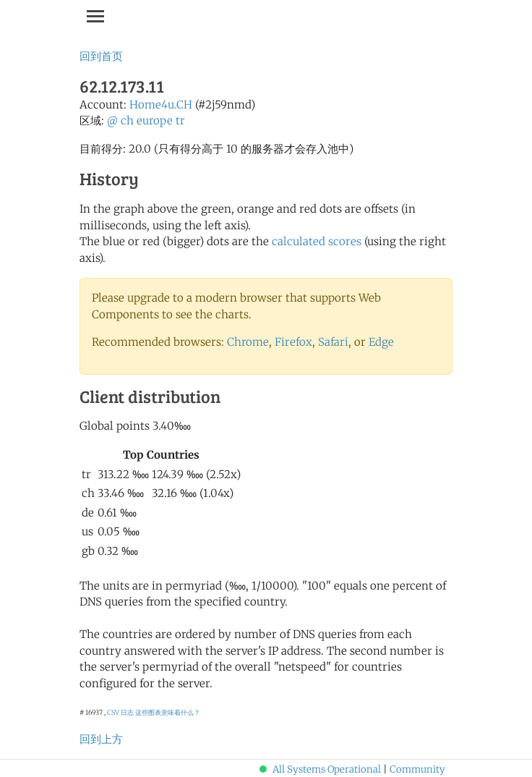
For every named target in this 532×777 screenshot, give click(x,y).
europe (155, 120)
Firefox (293, 342)
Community (417, 769)
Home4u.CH (161, 105)
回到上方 (101, 739)
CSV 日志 (120, 712)
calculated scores (317, 241)
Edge (381, 342)
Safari (333, 342)
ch (127, 120)
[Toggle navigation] (95, 16)
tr (180, 120)
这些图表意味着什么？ (168, 712)
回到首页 (101, 56)
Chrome (248, 342)
